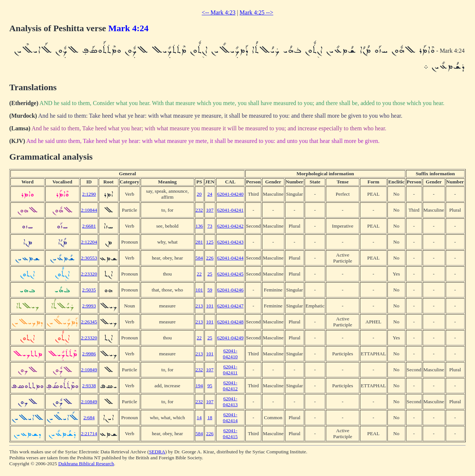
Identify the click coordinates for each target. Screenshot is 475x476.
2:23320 (89, 274)
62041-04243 (230, 242)
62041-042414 (230, 418)
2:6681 (89, 226)
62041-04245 (230, 274)
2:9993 (89, 306)
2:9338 (89, 386)
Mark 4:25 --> (257, 12)
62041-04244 (230, 258)
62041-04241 (230, 210)
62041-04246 (230, 290)
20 (199, 194)
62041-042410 (230, 354)
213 (199, 306)
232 (199, 210)
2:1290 (89, 194)
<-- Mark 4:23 (219, 12)
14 (199, 418)
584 (199, 258)
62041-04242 (230, 226)
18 (210, 418)
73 (210, 226)
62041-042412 (230, 386)
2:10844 (89, 210)
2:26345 (89, 322)
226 (210, 258)
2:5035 (89, 290)
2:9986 (89, 354)
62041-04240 (230, 194)
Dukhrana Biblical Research (86, 464)
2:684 (89, 418)
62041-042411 (230, 370)
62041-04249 (230, 338)
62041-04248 (230, 322)
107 (210, 210)
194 (199, 386)
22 (199, 274)
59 (210, 290)
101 (199, 290)
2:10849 (89, 370)
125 (210, 242)
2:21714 (89, 433)
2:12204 (89, 242)
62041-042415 (230, 433)
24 (210, 194)
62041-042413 (230, 402)
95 (210, 386)
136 (199, 226)
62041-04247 (230, 306)
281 (199, 242)
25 (210, 274)
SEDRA (157, 452)
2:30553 (89, 258)
